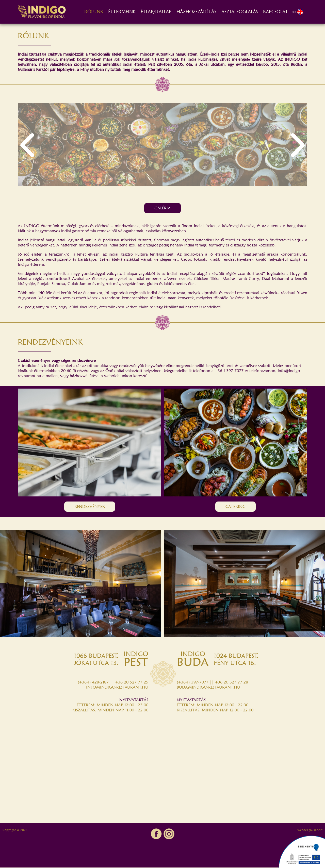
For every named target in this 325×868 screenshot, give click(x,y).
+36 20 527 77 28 (232, 683)
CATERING (235, 507)
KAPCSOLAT (275, 12)
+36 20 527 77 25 (132, 683)
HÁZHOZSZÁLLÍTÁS (196, 12)
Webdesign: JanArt (310, 830)
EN (298, 12)
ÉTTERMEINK (122, 12)
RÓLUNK (94, 12)
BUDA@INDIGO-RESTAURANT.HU (208, 688)
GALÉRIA (162, 208)
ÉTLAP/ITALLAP (156, 12)
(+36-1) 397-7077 (193, 683)
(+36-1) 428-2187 (93, 683)
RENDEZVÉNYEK (90, 507)
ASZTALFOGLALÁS (240, 12)
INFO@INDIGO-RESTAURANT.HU (117, 688)
